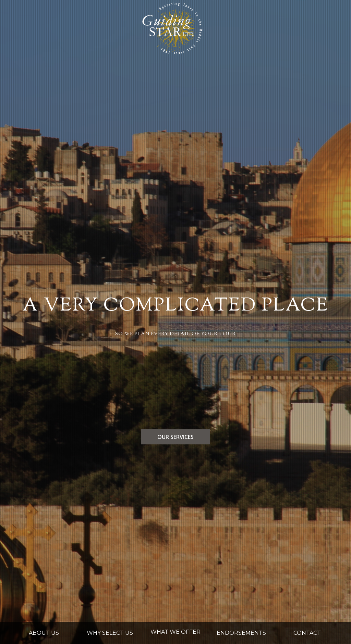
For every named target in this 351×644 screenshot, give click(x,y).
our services (175, 437)
